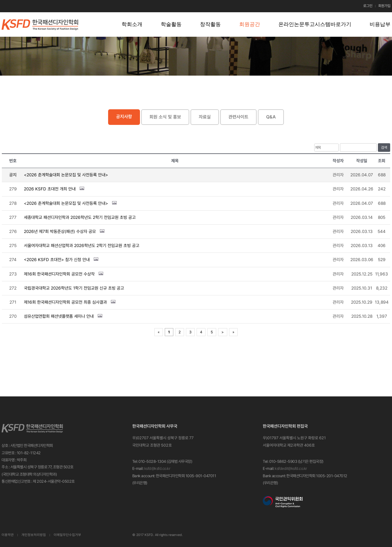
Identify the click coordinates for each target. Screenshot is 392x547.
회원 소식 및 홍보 (165, 117)
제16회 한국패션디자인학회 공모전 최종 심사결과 (65, 302)
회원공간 (250, 24)
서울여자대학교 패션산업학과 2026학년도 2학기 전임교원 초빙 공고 (82, 245)
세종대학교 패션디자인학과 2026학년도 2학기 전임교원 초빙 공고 (80, 217)
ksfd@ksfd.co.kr (157, 468)
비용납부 (380, 24)
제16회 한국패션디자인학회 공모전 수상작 (59, 274)
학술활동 (171, 24)
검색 (384, 148)
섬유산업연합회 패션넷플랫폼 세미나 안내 (59, 316)
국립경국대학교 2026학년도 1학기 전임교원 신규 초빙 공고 (74, 288)
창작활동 (210, 24)
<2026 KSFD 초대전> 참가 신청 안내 (57, 260)
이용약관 (8, 535)
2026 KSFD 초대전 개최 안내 (50, 189)
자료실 (205, 117)
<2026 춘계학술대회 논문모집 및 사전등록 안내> (66, 175)
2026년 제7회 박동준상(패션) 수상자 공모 (60, 231)
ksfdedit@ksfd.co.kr (291, 468)
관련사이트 (238, 117)
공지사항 (124, 117)
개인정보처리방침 (34, 535)
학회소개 (132, 24)
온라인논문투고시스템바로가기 (315, 24)
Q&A (271, 117)
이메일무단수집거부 (67, 535)
